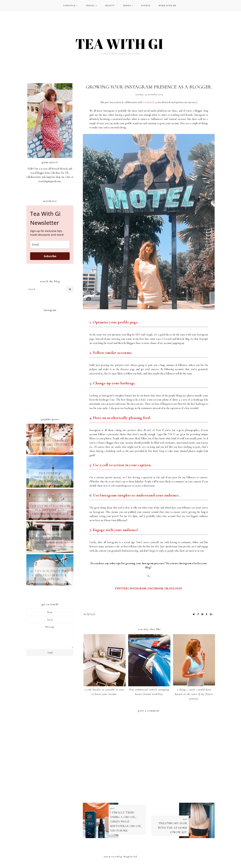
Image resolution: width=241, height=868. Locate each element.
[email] (50, 244)
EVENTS (146, 6)
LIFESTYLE (69, 6)
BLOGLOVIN (174, 589)
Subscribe (50, 256)
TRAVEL (90, 6)
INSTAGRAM (138, 589)
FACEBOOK (156, 589)
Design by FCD (130, 859)
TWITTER (121, 589)
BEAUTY (110, 6)
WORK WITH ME (167, 6)
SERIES (127, 6)
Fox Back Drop (150, 102)
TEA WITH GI (117, 859)
